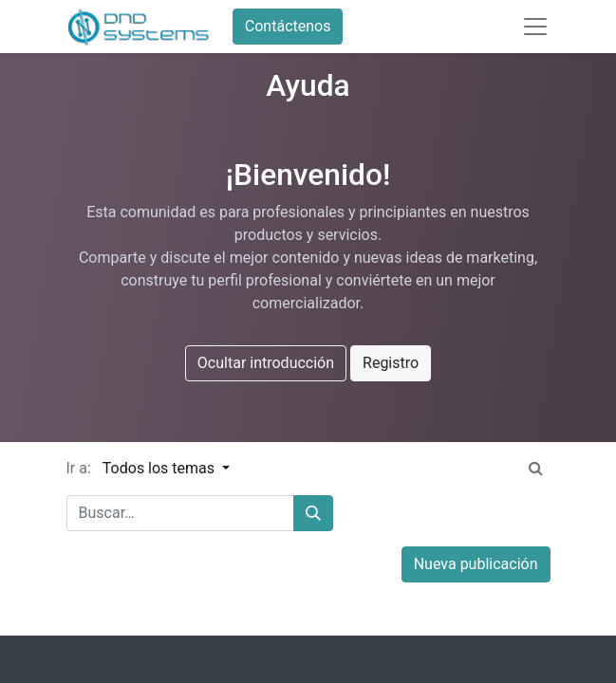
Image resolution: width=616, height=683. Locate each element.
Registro (391, 363)
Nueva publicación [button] (476, 564)
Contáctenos (288, 26)
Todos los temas (160, 468)
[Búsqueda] (313, 513)
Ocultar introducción (266, 363)
